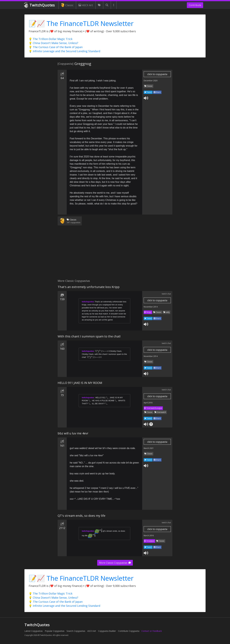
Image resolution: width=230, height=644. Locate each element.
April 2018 (148, 403)
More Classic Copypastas (115, 563)
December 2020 (151, 81)
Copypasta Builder (107, 631)
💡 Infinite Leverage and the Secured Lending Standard (64, 51)
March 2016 (149, 536)
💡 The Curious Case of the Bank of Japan (56, 47)
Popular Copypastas (55, 631)
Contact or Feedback (152, 631)
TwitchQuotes (40, 5)
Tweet (148, 92)
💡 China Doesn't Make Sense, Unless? (53, 43)
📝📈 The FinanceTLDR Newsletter (81, 23)
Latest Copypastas (34, 631)
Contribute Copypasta (129, 631)
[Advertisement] (115, 254)
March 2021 (149, 448)
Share (157, 92)
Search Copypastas (76, 631)
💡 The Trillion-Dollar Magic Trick (51, 39)
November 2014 (151, 307)
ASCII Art (86, 5)
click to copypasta (157, 74)
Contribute (195, 5)
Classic (67, 5)
